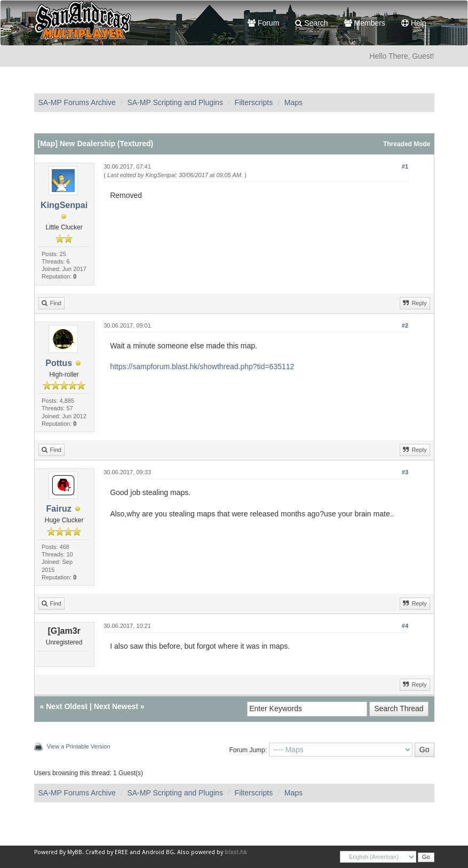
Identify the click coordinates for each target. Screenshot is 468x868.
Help (414, 23)
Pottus (59, 363)
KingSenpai (64, 205)
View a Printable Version (79, 746)
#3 (405, 472)
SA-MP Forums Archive (77, 102)
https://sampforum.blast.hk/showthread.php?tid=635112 (202, 367)
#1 (405, 166)
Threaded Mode (407, 144)
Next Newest (116, 706)
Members (365, 23)
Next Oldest (67, 706)
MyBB (75, 852)
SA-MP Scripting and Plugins (175, 102)
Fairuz (59, 509)
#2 (405, 325)
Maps (294, 102)
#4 (405, 626)
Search (311, 23)
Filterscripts (254, 102)
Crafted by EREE (107, 852)
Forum (263, 23)
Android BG (158, 852)
